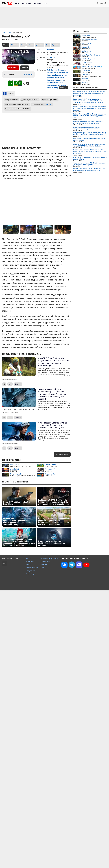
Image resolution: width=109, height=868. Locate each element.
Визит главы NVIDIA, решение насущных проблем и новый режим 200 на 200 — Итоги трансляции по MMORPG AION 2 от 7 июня (89, 101)
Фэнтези (54, 70)
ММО (67, 73)
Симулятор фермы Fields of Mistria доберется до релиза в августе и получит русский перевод (90, 134)
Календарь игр (30, 571)
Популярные (52, 73)
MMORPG (51, 50)
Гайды (23, 45)
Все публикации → (62, 454)
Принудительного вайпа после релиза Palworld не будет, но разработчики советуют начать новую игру (89, 93)
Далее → (18, 384)
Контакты (44, 565)
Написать (25, 68)
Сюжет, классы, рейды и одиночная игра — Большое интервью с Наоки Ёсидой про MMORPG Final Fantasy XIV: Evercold (52, 394)
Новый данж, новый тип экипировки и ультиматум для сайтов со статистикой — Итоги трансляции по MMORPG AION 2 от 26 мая (54, 522)
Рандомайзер (30, 574)
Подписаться (13, 68)
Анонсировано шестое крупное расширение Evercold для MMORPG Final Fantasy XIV (52, 425)
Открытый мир (53, 88)
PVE (49, 70)
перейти (49, 104)
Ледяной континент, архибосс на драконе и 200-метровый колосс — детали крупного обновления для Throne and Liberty (18, 522)
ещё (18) (63, 88)
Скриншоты (55, 45)
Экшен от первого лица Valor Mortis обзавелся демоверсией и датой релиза (89, 164)
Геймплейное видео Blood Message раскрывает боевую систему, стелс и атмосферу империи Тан (90, 116)
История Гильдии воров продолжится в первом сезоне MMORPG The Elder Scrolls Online (89, 145)
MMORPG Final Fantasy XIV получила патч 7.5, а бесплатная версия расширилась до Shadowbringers (53, 362)
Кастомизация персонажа (56, 85)
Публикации (27, 3)
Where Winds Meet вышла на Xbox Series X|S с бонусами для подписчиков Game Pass (89, 170)
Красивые (62, 70)
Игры (17, 3)
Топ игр (28, 565)
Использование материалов (50, 559)
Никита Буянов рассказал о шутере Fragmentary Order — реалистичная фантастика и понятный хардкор (90, 108)
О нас (43, 568)
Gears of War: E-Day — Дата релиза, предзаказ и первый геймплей (90, 158)
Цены (47, 45)
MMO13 (28, 559)
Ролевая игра (60, 78)
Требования (39, 45)
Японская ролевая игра (56, 80)
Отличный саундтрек (55, 83)
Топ (46, 3)
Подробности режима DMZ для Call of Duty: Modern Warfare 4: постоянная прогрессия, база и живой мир (90, 152)
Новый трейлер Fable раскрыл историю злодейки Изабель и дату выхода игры (87, 128)
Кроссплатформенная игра (57, 75)
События (30, 45)
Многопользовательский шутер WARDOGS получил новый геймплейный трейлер (88, 122)
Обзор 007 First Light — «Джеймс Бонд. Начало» (17, 503)
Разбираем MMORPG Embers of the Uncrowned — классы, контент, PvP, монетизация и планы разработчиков (54, 502)
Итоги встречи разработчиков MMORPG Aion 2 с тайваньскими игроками (52, 543)
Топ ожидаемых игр (32, 568)
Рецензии (38, 3)
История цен (28, 75)
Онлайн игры (30, 562)
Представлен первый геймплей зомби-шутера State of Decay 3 (89, 139)
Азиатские (61, 73)
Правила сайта (46, 562)
